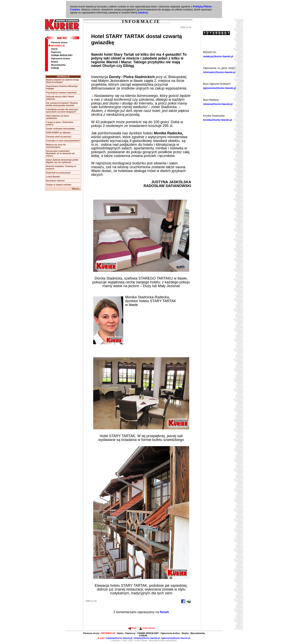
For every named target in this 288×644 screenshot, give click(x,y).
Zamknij (143, 13)
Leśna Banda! (53, 177)
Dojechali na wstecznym (58, 173)
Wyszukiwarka (58, 65)
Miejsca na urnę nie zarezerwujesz (56, 146)
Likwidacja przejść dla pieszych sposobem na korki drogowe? (62, 111)
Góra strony (147, 628)
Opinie (54, 49)
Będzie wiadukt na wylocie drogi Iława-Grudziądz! (62, 81)
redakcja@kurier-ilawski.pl (218, 56)
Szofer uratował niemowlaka (60, 129)
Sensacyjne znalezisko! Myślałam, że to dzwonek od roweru (60, 153)
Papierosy (56, 52)
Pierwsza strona (59, 42)
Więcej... (76, 189)
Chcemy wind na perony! (59, 137)
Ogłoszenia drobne (61, 58)
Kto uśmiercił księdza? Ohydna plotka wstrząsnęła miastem (62, 104)
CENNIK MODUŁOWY (62, 55)
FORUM (55, 68)
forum (164, 612)
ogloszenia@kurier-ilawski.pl (219, 88)
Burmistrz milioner (55, 181)
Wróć (132, 628)
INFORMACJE (57, 46)
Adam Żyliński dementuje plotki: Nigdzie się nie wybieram (62, 161)
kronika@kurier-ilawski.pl (217, 120)
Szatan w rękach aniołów (59, 185)
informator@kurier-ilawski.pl (219, 72)
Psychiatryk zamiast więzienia (61, 93)
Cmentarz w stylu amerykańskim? (63, 141)
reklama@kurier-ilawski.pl (218, 104)
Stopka (55, 62)
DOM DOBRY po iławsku (58, 133)
